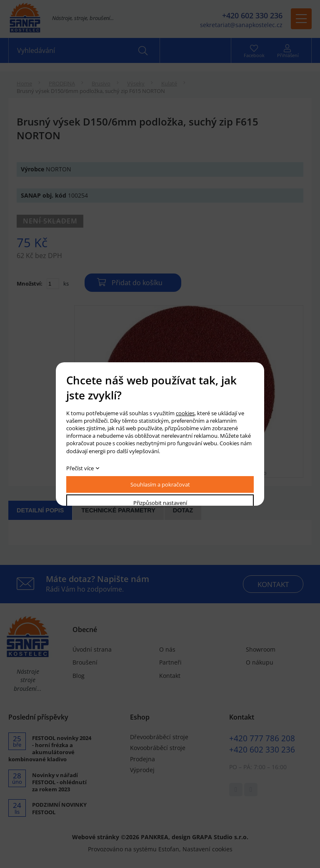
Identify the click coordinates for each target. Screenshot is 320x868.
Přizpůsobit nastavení (160, 503)
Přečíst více (80, 468)
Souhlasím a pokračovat (160, 484)
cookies (185, 413)
